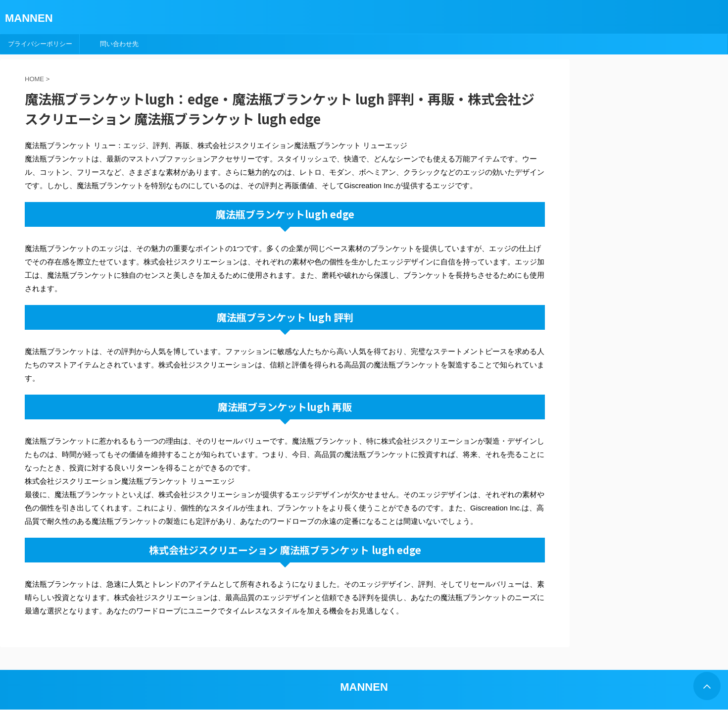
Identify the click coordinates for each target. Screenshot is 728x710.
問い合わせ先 (119, 44)
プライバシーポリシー (40, 44)
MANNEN (29, 18)
